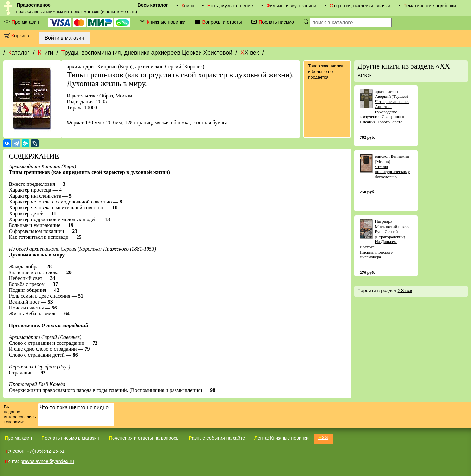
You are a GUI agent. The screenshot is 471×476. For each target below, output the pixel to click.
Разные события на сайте (217, 438)
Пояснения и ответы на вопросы (144, 438)
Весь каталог (153, 5)
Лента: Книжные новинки (282, 438)
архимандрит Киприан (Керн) (100, 67)
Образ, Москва (116, 96)
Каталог (19, 53)
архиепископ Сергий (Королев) (170, 67)
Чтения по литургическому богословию (392, 172)
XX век (250, 53)
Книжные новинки (166, 22)
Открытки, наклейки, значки (360, 6)
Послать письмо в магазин (70, 438)
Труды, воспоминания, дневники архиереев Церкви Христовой (147, 53)
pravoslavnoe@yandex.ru (47, 461)
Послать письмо (276, 22)
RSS (323, 437)
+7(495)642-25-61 (46, 451)
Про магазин (26, 22)
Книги (188, 6)
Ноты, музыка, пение (230, 6)
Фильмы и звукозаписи (291, 6)
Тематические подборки (430, 6)
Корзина (20, 36)
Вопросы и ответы (222, 22)
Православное (34, 5)
